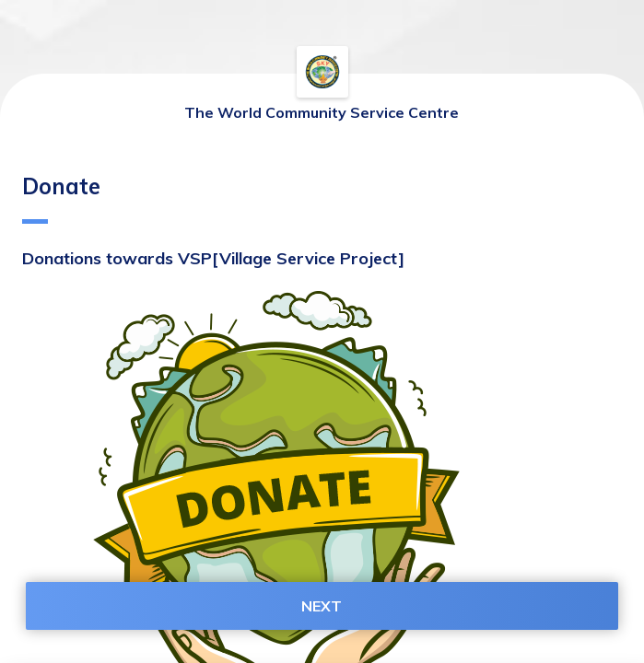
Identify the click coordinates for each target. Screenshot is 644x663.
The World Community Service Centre (322, 112)
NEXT (322, 606)
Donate (61, 198)
